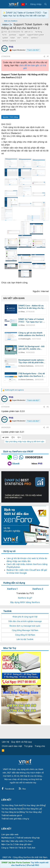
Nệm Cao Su (7, 844)
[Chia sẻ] (44, 57)
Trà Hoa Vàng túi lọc (10, 812)
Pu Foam (29, 841)
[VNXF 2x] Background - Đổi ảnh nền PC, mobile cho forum (31, 348)
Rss (22, 789)
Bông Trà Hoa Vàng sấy (31, 812)
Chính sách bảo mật (12, 746)
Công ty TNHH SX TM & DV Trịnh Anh (18, 848)
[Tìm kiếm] (45, 4)
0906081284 (34, 457)
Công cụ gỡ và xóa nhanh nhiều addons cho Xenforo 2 (32, 334)
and (14, 390)
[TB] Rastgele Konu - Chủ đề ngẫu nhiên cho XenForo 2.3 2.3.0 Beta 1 (32, 375)
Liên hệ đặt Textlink (25, 639)
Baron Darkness (27, 366)
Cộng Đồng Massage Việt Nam (25, 630)
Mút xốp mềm (17, 841)
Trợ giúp (28, 746)
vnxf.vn (26, 38)
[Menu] (5, 4)
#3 (48, 427)
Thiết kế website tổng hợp (28, 838)
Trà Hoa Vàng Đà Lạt (32, 809)
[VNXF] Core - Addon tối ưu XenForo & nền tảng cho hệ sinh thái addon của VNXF (31, 307)
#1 (48, 56)
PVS (40, 464)
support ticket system (36, 35)
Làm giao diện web (10, 834)
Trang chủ (40, 746)
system (5, 38)
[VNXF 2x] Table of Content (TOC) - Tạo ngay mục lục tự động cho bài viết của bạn (32, 320)
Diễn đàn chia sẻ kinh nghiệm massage (25, 621)
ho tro (4, 35)
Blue (23, 312)
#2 (48, 407)
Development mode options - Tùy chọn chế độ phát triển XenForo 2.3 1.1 (32, 361)
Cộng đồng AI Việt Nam (25, 635)
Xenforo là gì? (25, 598)
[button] (26, 4)
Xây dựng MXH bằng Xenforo (25, 602)
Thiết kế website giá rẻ (12, 815)
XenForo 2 (38, 589)
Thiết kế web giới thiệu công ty (15, 819)
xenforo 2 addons (9, 41)
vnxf (19, 38)
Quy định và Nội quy (22, 742)
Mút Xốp (5, 841)
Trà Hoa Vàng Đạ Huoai (12, 809)
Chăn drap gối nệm (23, 844)
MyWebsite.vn (8, 838)
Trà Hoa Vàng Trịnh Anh (12, 805)
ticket (13, 38)
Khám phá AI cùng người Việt (25, 617)
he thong (39, 32)
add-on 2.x (29, 32)
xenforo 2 (35, 38)
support (22, 35)
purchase (13, 35)
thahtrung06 (26, 339)
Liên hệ (5, 742)
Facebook (8, 789)
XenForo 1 (12, 589)
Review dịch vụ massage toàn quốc (25, 626)
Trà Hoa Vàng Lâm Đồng (34, 805)
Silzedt (14, 464)
